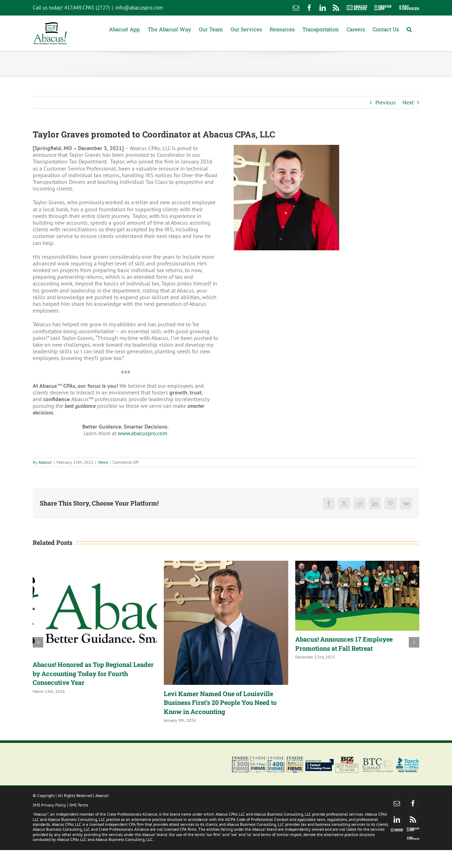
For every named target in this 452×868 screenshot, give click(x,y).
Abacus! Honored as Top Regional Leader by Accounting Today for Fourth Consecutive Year (93, 673)
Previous (386, 102)
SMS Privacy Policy (49, 805)
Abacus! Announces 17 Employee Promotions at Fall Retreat (344, 644)
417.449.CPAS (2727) (87, 8)
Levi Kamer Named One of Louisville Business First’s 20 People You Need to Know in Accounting (220, 703)
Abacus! (45, 462)
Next (408, 102)
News (103, 462)
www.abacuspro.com (143, 433)
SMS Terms (79, 805)
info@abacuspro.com (139, 8)
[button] (409, 29)
